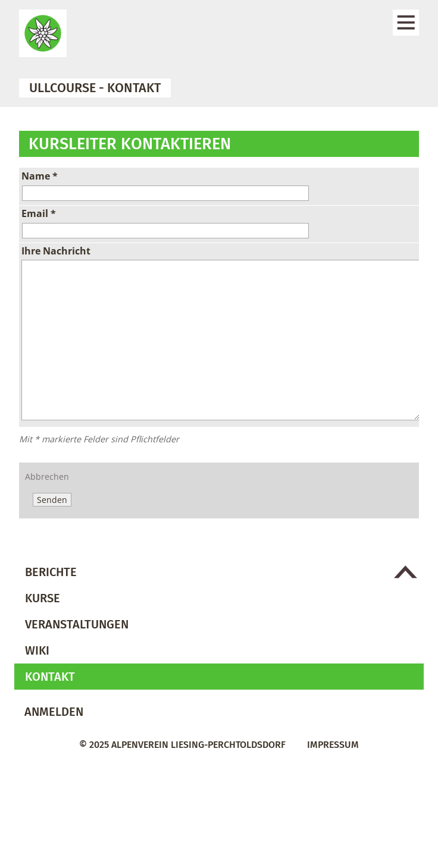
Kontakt (50, 677)
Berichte (51, 572)
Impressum (333, 745)
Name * (40, 176)
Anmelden (54, 712)
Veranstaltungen (77, 624)
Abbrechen (47, 477)
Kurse (43, 598)
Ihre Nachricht (56, 251)
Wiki (37, 650)
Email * (39, 213)
